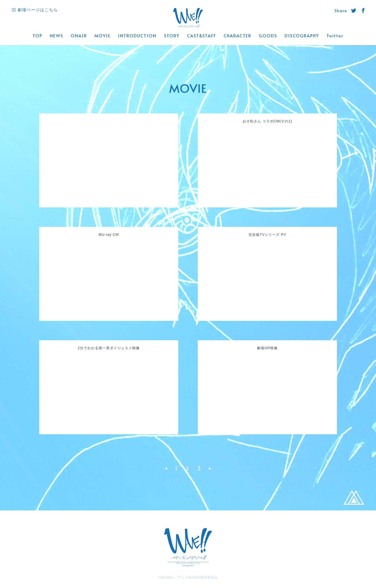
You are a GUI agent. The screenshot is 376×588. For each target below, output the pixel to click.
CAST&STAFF (202, 36)
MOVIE (102, 36)
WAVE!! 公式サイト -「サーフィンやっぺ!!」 (188, 18)
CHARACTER (237, 36)
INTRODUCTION (137, 36)
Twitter (335, 36)
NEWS (57, 36)
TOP (37, 36)
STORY (172, 36)
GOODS (268, 36)
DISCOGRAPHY (302, 36)
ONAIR (79, 36)
